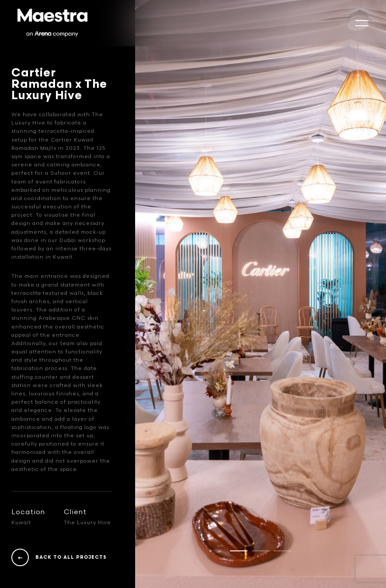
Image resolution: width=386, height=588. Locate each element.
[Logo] (52, 23)
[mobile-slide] (362, 23)
